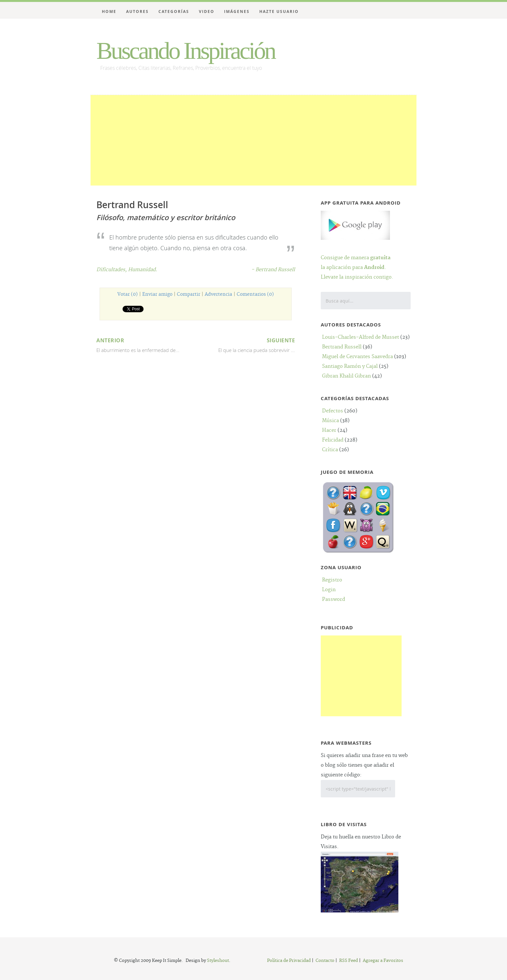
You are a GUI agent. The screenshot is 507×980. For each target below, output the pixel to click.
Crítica (330, 450)
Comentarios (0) (255, 294)
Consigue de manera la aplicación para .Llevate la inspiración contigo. (357, 258)
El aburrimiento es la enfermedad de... (145, 344)
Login (329, 590)
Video (207, 11)
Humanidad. (143, 270)
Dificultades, (112, 270)
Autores (137, 11)
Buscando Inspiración (186, 51)
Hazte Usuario (279, 11)
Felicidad (333, 440)
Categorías (174, 11)
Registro (332, 580)
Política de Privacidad (289, 961)
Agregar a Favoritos (383, 961)
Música (330, 421)
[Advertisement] (253, 140)
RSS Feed (349, 961)
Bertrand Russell (342, 347)
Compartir (189, 294)
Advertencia (218, 294)
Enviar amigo (157, 294)
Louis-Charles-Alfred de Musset (361, 337)
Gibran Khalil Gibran (346, 376)
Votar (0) (128, 294)
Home (109, 11)
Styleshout (218, 961)
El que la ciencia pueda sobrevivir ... (246, 344)
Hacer (329, 430)
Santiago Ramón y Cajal (350, 366)
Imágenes (237, 11)
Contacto (325, 961)
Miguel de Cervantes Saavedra (357, 357)
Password (334, 599)
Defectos (333, 411)
